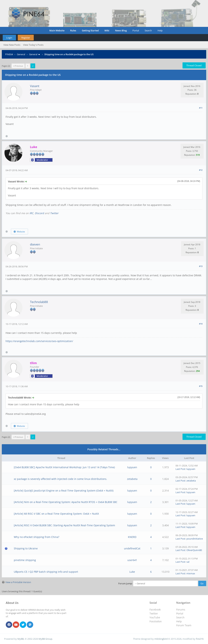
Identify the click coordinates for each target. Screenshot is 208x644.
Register (26, 38)
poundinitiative (195, 539)
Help (160, 30)
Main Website (57, 30)
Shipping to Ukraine (26, 548)
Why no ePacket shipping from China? (37, 537)
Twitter (54, 213)
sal (188, 562)
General (21, 54)
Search (148, 30)
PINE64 (9, 54)
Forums (181, 610)
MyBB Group (45, 639)
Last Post (180, 469)
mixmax (191, 573)
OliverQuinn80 (194, 550)
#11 (201, 108)
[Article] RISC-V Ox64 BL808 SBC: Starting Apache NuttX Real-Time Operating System (64, 525)
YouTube (155, 617)
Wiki (107, 30)
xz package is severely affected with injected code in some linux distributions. (60, 479)
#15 (201, 386)
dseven (35, 244)
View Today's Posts (33, 45)
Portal (136, 30)
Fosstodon (156, 621)
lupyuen (132, 467)
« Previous (18, 66)
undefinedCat (132, 548)
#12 (201, 170)
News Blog (121, 30)
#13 (201, 266)
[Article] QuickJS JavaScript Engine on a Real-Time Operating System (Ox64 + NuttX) (64, 491)
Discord (39, 213)
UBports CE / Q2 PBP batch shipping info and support (46, 572)
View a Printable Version (18, 582)
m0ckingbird (161, 639)
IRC (31, 213)
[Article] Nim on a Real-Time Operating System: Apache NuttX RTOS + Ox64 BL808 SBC (66, 502)
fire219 (200, 639)
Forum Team (184, 625)
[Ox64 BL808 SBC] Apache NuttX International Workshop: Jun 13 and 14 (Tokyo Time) (64, 467)
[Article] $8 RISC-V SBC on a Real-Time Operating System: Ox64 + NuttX (56, 514)
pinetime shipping (25, 560)
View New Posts (12, 45)
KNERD (132, 537)
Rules (73, 30)
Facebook (155, 610)
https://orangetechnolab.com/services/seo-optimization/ (39, 341)
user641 (132, 560)
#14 (201, 324)
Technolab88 (39, 302)
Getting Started (90, 30)
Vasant (35, 86)
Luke (132, 572)
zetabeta (132, 479)
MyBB (21, 639)
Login (9, 38)
